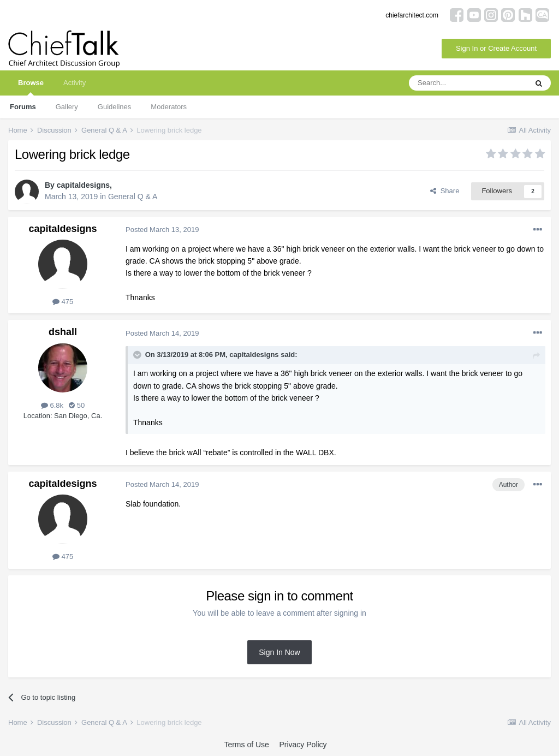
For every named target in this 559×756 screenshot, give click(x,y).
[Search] (468, 83)
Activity (75, 83)
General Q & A (133, 197)
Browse (31, 87)
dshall (63, 332)
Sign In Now (279, 652)
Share (445, 191)
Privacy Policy (303, 745)
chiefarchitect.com (412, 15)
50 (77, 405)
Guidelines (114, 107)
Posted (162, 230)
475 (63, 302)
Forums (23, 107)
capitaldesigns (83, 185)
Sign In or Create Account (496, 48)
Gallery (67, 107)
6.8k (52, 405)
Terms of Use (246, 745)
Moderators (169, 107)
